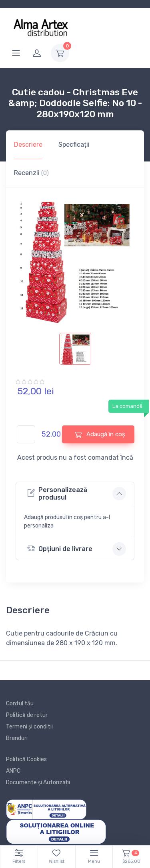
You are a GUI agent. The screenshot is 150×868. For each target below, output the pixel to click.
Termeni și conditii (29, 727)
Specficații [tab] (74, 145)
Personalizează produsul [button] (57, 494)
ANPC (13, 771)
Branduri (17, 738)
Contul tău (20, 704)
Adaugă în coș (100, 434)
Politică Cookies (26, 759)
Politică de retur (27, 715)
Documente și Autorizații (38, 782)
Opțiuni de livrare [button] (60, 548)
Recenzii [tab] (31, 173)
